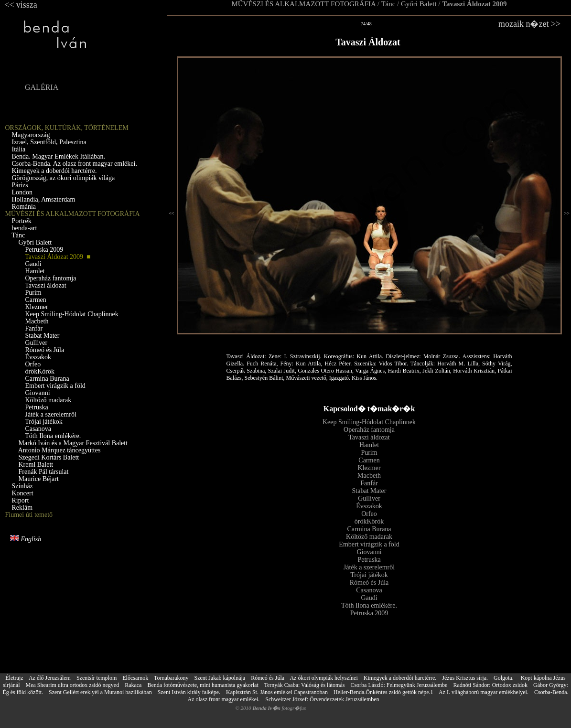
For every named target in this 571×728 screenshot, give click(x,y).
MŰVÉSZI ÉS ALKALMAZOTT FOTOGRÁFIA (303, 4)
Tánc (388, 4)
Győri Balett (419, 4)
